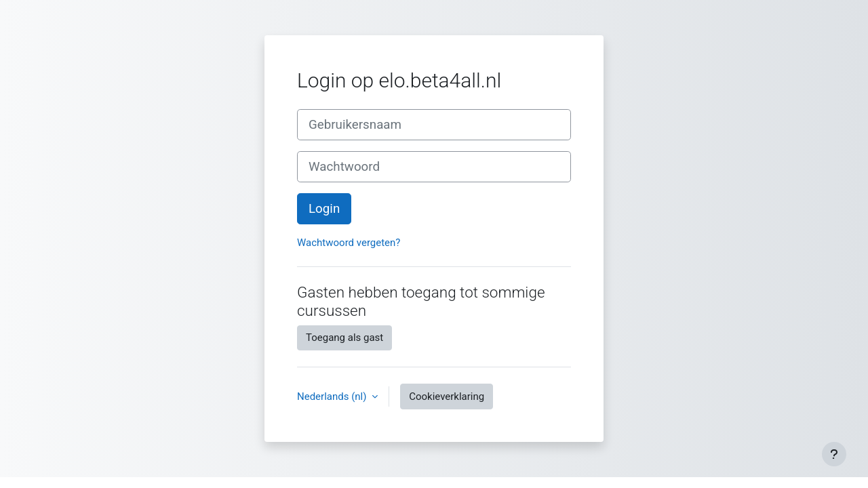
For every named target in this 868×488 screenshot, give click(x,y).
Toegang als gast (344, 338)
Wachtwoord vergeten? (349, 243)
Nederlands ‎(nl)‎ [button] (333, 396)
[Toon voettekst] (834, 454)
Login (324, 209)
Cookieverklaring (447, 396)
